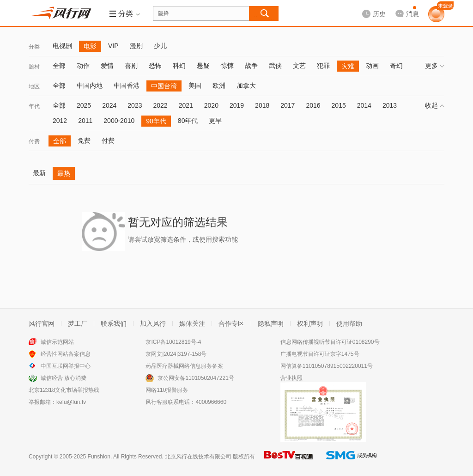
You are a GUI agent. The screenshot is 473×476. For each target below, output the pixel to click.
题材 (34, 67)
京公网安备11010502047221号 (196, 378)
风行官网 (42, 323)
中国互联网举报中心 (66, 366)
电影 (90, 46)
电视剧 (62, 46)
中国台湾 (164, 86)
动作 (83, 66)
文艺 (299, 66)
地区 (34, 86)
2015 (339, 105)
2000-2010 (119, 121)
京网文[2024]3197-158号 (176, 354)
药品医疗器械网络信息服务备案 (184, 366)
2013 (390, 105)
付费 (34, 141)
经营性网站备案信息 (66, 354)
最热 (64, 173)
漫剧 (136, 46)
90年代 (156, 121)
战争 (251, 66)
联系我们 (114, 323)
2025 (84, 105)
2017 (288, 105)
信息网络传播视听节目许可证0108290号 (330, 342)
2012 (60, 121)
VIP (113, 46)
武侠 (275, 66)
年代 (34, 106)
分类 (34, 47)
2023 (135, 105)
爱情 (107, 66)
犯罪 (323, 66)
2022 (160, 105)
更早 (215, 121)
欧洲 (219, 85)
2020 (211, 105)
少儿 (160, 46)
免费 (84, 140)
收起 (435, 105)
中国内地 (90, 85)
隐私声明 (271, 323)
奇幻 (396, 66)
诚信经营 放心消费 (64, 378)
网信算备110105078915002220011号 (327, 366)
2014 (364, 105)
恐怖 (155, 66)
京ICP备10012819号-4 (173, 342)
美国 (195, 85)
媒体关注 (192, 323)
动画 (372, 66)
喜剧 (131, 66)
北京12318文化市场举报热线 (64, 390)
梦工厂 (78, 323)
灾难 (348, 66)
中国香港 (127, 85)
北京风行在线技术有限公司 (198, 457)
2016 (313, 105)
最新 (39, 173)
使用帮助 (349, 323)
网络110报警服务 (167, 390)
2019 (237, 105)
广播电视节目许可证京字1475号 (320, 354)
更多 (435, 66)
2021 (186, 105)
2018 (262, 105)
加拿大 (246, 85)
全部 (59, 66)
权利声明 (310, 323)
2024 (109, 105)
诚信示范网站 (57, 342)
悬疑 (203, 66)
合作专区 (231, 323)
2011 (85, 121)
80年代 (188, 121)
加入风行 (153, 323)
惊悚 (227, 66)
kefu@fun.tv (71, 402)
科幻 (179, 66)
